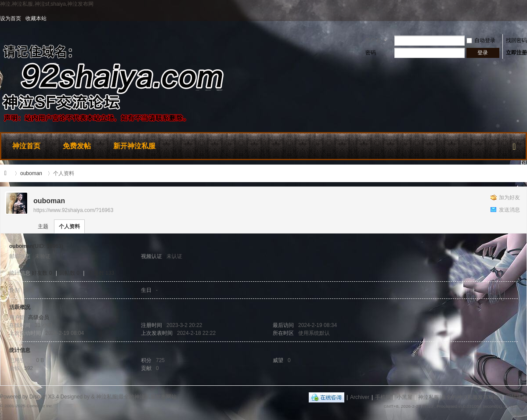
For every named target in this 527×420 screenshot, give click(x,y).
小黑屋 (404, 397)
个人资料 (69, 226)
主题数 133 (101, 273)
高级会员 (39, 317)
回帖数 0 (69, 273)
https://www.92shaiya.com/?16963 (73, 210)
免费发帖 (77, 146)
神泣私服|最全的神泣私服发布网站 (8, 173)
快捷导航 (514, 145)
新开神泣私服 (134, 146)
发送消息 (509, 210)
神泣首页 (26, 146)
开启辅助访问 (525, 18)
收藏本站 (36, 18)
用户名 (373, 40)
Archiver (360, 397)
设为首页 (11, 18)
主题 (43, 226)
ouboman (31, 173)
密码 (371, 53)
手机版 (383, 397)
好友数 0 (42, 273)
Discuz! (38, 397)
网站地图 (516, 397)
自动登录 (481, 40)
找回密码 (516, 40)
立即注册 (516, 53)
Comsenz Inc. (40, 406)
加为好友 (509, 197)
